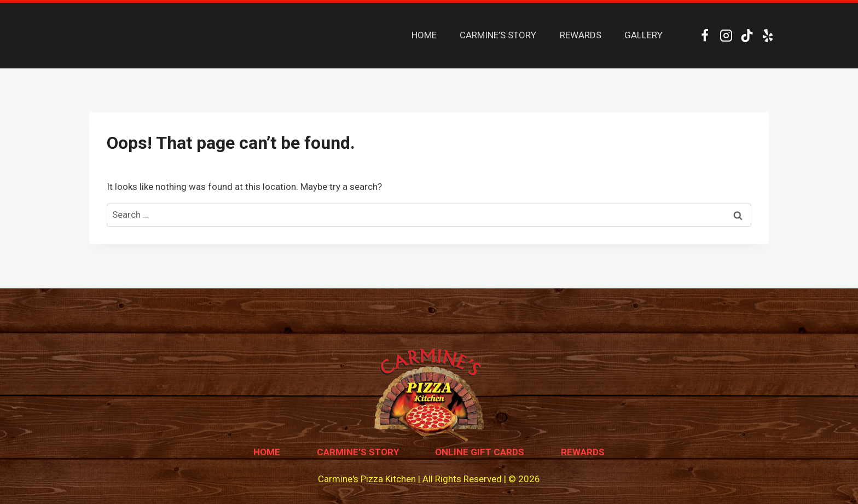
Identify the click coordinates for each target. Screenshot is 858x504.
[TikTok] (747, 36)
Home (267, 452)
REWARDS (581, 35)
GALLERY (643, 35)
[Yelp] (768, 36)
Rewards (583, 452)
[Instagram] (726, 36)
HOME (424, 35)
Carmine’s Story (358, 452)
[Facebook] (705, 36)
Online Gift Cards (480, 452)
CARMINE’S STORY (498, 35)
